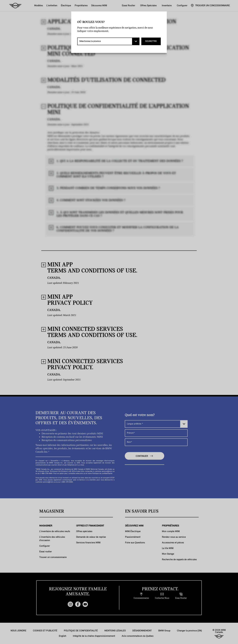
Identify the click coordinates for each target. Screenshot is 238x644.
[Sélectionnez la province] (108, 41)
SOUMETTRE (151, 41)
